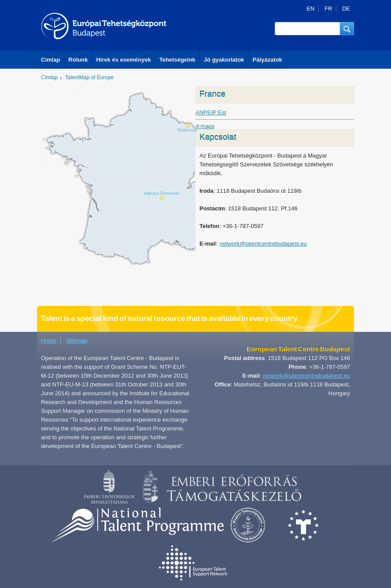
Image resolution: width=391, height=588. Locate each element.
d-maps (205, 126)
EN (310, 9)
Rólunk (78, 60)
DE (346, 9)
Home (49, 340)
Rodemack (187, 130)
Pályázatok (267, 60)
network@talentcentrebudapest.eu (263, 244)
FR (328, 9)
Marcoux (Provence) (161, 193)
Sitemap (77, 340)
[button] (347, 29)
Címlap (50, 60)
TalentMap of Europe (89, 77)
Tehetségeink (177, 60)
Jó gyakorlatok (224, 60)
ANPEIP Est (211, 112)
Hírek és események (123, 60)
